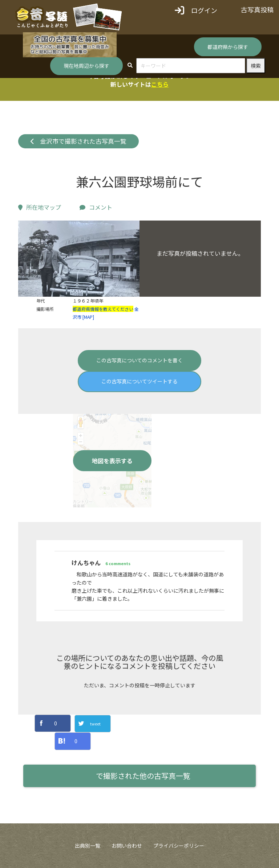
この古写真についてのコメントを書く (139, 360)
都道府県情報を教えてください (103, 309)
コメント (96, 207)
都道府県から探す (228, 47)
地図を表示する (112, 461)
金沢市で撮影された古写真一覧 (79, 141)
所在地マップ (40, 207)
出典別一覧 (88, 846)
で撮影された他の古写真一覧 (143, 776)
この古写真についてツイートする (139, 381)
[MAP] (88, 317)
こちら (160, 84)
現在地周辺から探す (86, 66)
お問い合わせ (127, 846)
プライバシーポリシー (179, 846)
